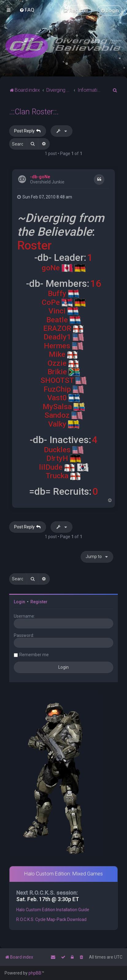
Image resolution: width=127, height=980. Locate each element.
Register (39, 602)
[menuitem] (27, 10)
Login (19, 602)
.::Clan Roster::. (34, 112)
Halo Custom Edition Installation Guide (53, 910)
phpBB (35, 973)
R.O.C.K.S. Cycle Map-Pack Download (51, 919)
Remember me (34, 655)
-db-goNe (40, 177)
